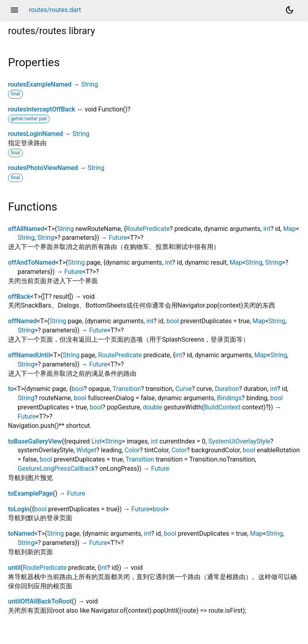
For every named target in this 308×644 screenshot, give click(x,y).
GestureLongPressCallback (56, 469)
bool (173, 321)
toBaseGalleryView (35, 441)
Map (290, 229)
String (89, 84)
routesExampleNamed (40, 84)
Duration (227, 389)
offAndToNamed (32, 262)
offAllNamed (26, 229)
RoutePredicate (148, 229)
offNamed (22, 321)
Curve (183, 389)
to (11, 389)
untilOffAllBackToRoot (40, 601)
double (152, 407)
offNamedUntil (29, 355)
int (267, 229)
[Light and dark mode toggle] (290, 10)
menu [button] (14, 10)
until (14, 568)
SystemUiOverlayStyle (239, 441)
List (97, 441)
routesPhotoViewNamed (43, 168)
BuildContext (222, 407)
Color (132, 450)
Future (118, 238)
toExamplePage (30, 493)
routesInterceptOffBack (42, 109)
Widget (86, 450)
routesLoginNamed (35, 134)
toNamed (21, 534)
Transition (127, 389)
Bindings (229, 398)
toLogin (19, 509)
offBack (19, 297)
